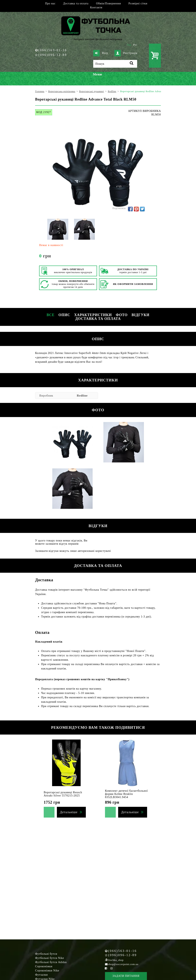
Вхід (101, 53)
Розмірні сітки (138, 3)
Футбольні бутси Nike (50, 958)
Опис (64, 315)
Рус (135, 45)
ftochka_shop (116, 960)
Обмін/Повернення (108, 3)
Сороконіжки (44, 966)
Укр (129, 45)
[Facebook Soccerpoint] (106, 968)
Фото (122, 315)
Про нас (50, 3)
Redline (82, 396)
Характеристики (93, 315)
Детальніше (69, 812)
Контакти (96, 7)
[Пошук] (115, 64)
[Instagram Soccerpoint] (111, 968)
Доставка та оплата (76, 3)
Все (50, 315)
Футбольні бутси (46, 954)
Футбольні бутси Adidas (51, 962)
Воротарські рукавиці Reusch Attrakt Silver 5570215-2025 (63, 794)
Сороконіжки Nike (47, 971)
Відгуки (140, 315)
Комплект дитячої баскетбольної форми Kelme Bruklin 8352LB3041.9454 (126, 794)
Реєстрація (126, 53)
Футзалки (41, 975)
